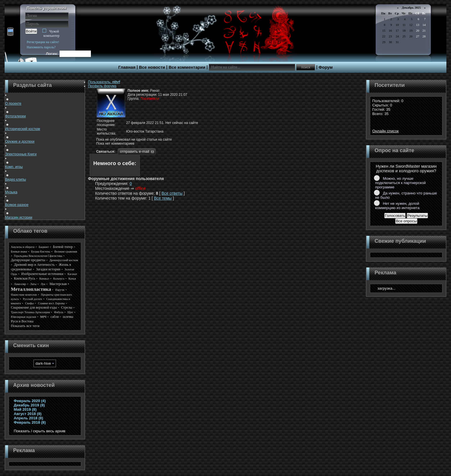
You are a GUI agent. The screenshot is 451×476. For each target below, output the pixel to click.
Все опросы (406, 221)
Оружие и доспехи (20, 139)
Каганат (72, 274)
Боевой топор (63, 247)
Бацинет (44, 247)
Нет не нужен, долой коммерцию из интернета (397, 206)
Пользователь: (104, 82)
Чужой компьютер (51, 34)
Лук (43, 284)
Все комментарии (187, 67)
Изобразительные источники (42, 274)
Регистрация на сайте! (43, 42)
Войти (31, 31)
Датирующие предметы (28, 260)
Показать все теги (25, 326)
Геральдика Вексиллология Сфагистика (38, 256)
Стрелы (67, 307)
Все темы (163, 198)
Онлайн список (385, 131)
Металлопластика (31, 289)
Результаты (417, 216)
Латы (33, 284)
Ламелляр (20, 284)
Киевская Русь (25, 278)
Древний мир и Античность (34, 265)
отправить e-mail (135, 151)
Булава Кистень (41, 252)
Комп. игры (14, 165)
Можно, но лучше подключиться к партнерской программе (400, 183)
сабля (55, 317)
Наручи (60, 290)
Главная (127, 67)
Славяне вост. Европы (51, 303)
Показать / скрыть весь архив (40, 431)
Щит (70, 312)
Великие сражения (66, 252)
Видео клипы (16, 177)
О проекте (13, 101)
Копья (72, 279)
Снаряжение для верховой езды (34, 307)
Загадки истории (48, 269)
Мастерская (58, 284)
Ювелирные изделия (23, 317)
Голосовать (395, 216)
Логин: (52, 54)
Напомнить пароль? (41, 47)
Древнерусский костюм (64, 260)
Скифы (29, 303)
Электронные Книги (21, 152)
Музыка (11, 190)
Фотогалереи (16, 114)
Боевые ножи (19, 252)
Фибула (59, 312)
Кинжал (44, 279)
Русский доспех (33, 299)
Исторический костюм (23, 127)
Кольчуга (59, 279)
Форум (326, 67)
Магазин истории (19, 215)
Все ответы (172, 193)
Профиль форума (102, 86)
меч (43, 317)
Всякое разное (17, 202)
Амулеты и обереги (23, 247)
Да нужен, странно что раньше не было (406, 195)
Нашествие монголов (24, 295)
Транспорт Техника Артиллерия (30, 312)
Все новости (152, 67)
